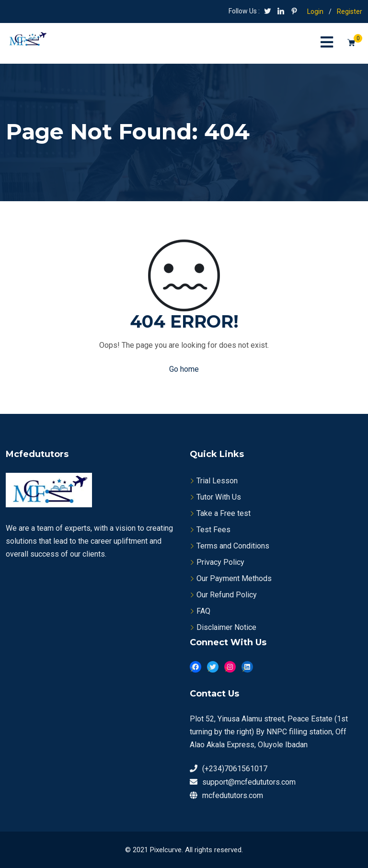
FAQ (203, 611)
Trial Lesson (217, 481)
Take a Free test (224, 513)
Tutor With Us (219, 497)
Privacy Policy (220, 562)
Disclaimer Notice (226, 627)
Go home (184, 369)
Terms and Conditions (233, 546)
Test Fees (213, 530)
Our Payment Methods (234, 578)
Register (350, 11)
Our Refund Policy (227, 595)
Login (315, 11)
